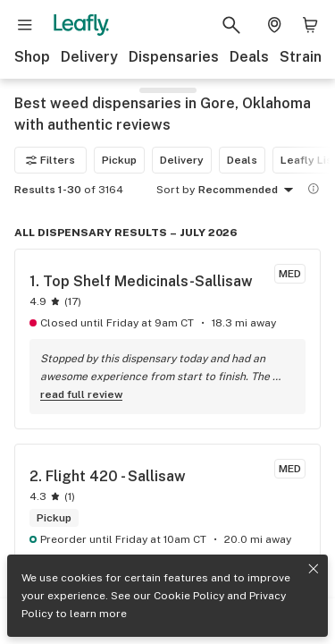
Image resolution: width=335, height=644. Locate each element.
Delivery (89, 57)
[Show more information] (314, 189)
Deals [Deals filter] (242, 160)
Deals (249, 57)
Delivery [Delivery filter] (182, 160)
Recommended (249, 191)
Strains (305, 57)
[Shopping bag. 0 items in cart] (310, 25)
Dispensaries (174, 57)
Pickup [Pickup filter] (119, 160)
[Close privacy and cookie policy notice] (314, 569)
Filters (50, 160)
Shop (32, 57)
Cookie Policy (189, 596)
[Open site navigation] (25, 25)
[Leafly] (81, 25)
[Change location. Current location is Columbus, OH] (274, 25)
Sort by (176, 190)
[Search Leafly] (231, 25)
